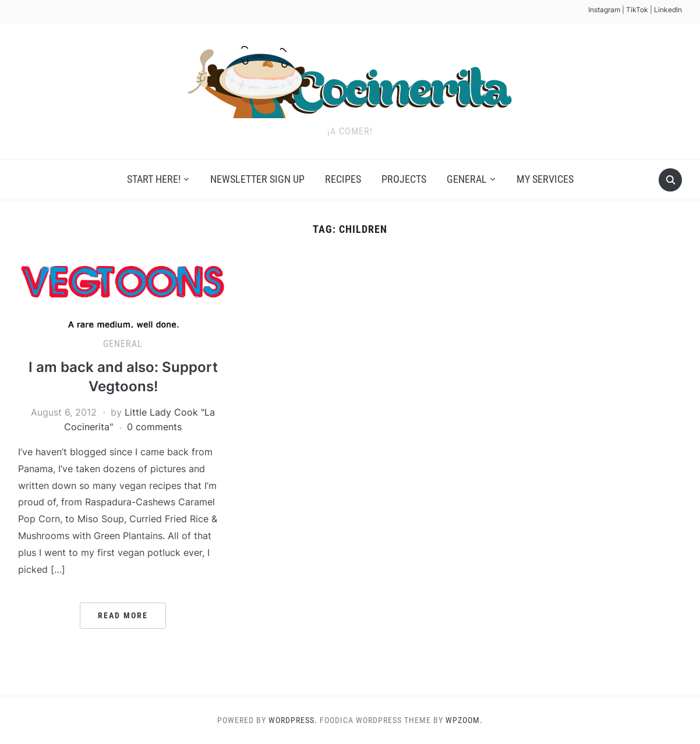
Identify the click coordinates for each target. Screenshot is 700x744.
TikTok (637, 10)
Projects (404, 179)
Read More (123, 615)
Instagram (604, 10)
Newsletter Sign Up (257, 179)
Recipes (343, 179)
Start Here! (154, 179)
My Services (545, 179)
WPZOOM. (464, 720)
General (467, 179)
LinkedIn (668, 10)
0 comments (154, 427)
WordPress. (293, 720)
